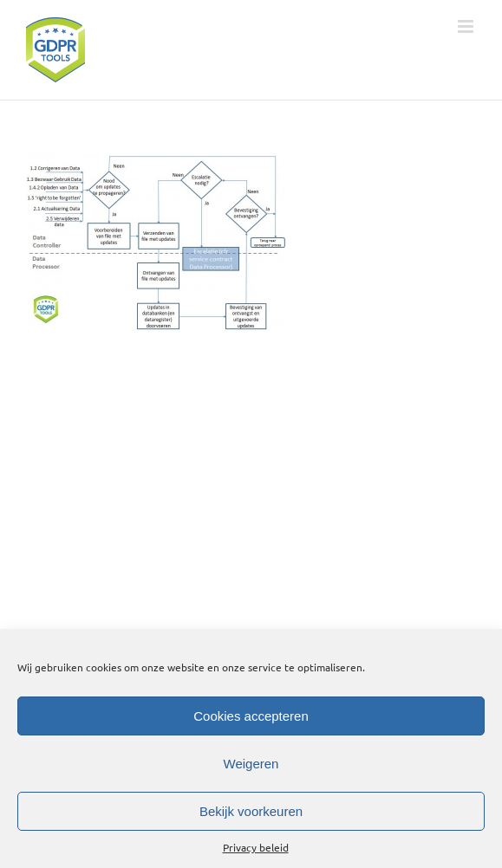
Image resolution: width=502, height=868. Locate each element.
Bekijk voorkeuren (251, 811)
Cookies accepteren (251, 716)
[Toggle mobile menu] (467, 26)
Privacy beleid (256, 847)
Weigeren (251, 764)
